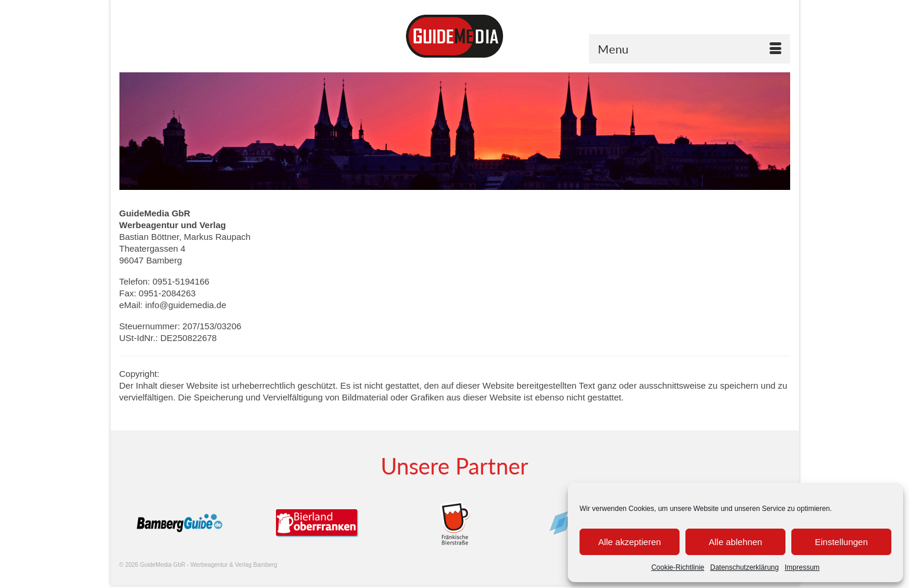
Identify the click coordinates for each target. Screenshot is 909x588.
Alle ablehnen (736, 542)
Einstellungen (841, 542)
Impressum (802, 567)
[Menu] (690, 49)
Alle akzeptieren (630, 542)
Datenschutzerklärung (745, 567)
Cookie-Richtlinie (678, 567)
